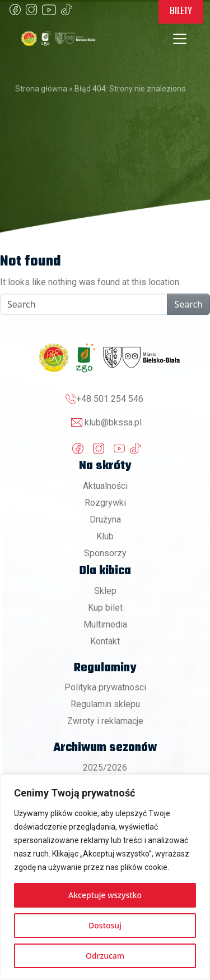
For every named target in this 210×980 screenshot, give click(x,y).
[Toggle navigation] (180, 39)
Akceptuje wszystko (105, 895)
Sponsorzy (105, 553)
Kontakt (105, 641)
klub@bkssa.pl (113, 422)
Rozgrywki (105, 503)
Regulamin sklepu (105, 704)
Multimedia (105, 624)
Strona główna (41, 89)
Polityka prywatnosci (105, 687)
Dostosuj (105, 925)
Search (188, 304)
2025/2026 (105, 768)
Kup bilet (105, 608)
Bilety (181, 11)
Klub (105, 536)
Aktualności (105, 486)
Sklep (105, 591)
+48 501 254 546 (110, 399)
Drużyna (105, 519)
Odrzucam (105, 956)
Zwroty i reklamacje (105, 721)
